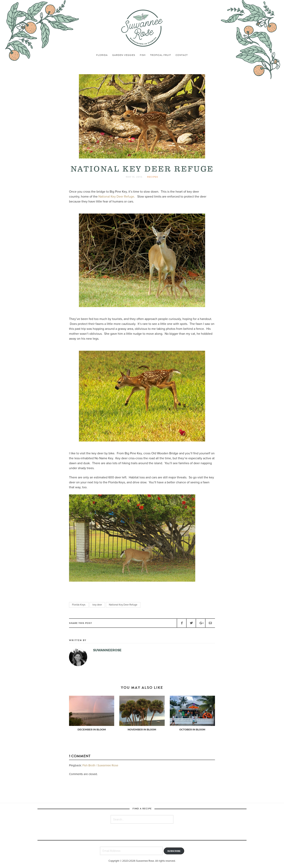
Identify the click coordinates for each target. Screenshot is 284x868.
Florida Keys (79, 605)
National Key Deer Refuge (116, 197)
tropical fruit (161, 55)
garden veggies (124, 55)
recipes (153, 177)
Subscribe (174, 851)
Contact (182, 55)
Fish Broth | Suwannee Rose (100, 765)
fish (143, 55)
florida (102, 55)
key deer (97, 605)
